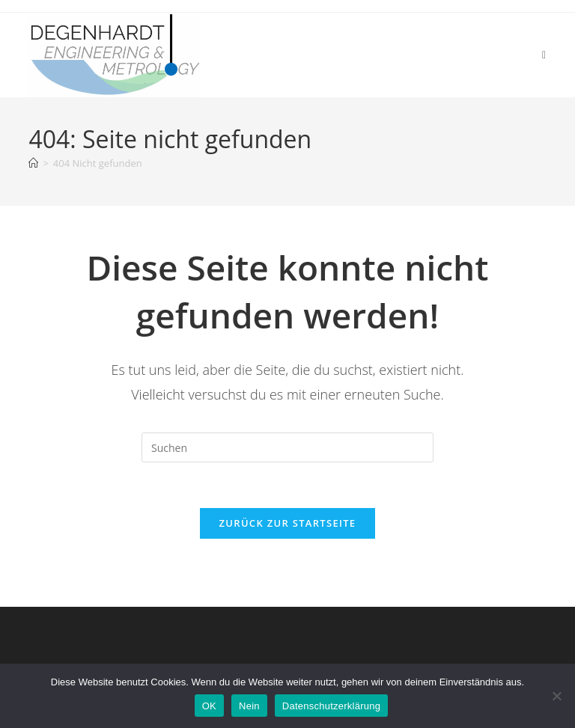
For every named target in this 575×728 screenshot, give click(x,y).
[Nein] (556, 696)
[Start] (33, 163)
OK (209, 706)
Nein (249, 706)
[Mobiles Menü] (544, 54)
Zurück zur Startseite (288, 523)
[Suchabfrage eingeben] (287, 447)
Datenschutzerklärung (331, 706)
